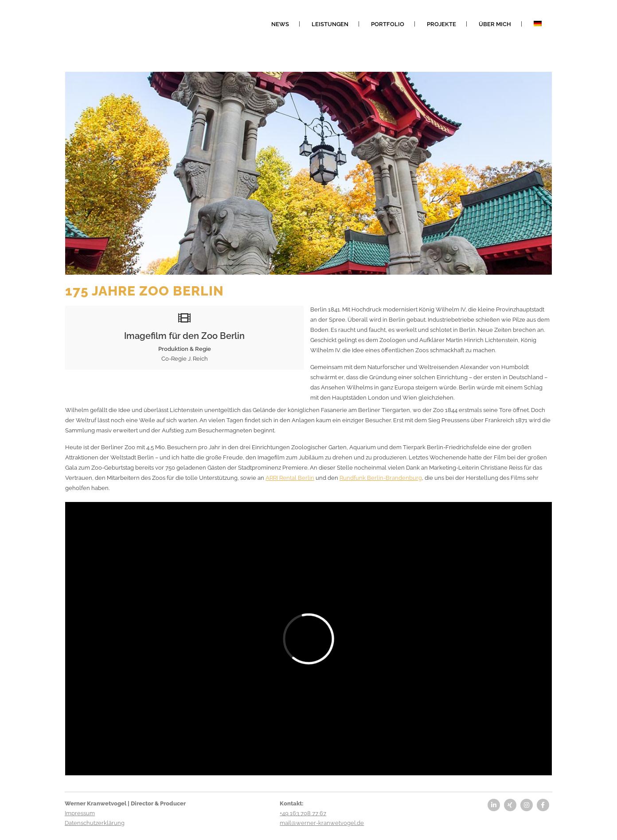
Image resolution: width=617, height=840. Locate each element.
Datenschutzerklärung (95, 823)
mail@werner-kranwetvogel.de (322, 823)
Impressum (80, 813)
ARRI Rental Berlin (290, 478)
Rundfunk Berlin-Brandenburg (381, 478)
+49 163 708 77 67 (303, 813)
